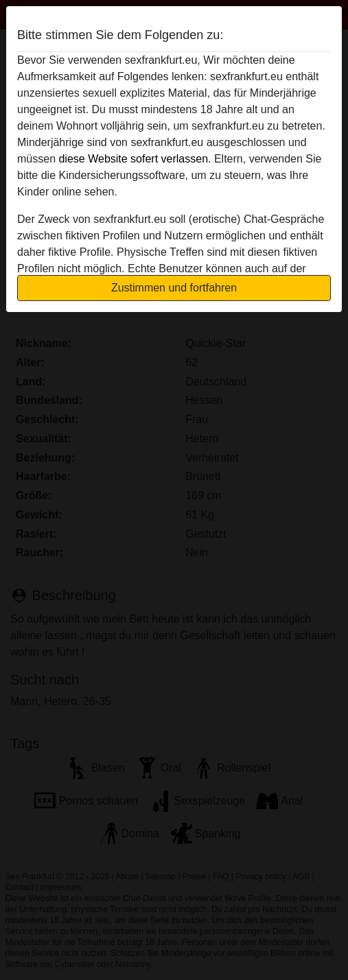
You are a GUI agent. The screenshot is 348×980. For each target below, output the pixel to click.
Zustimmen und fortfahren (174, 288)
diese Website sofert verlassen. (135, 159)
